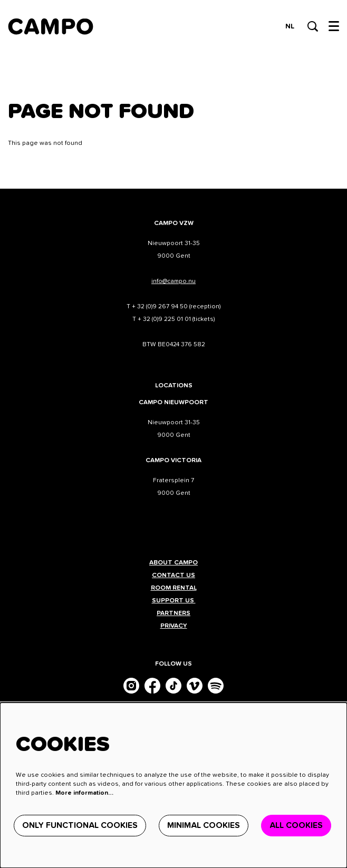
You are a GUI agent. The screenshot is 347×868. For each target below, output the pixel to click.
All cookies (296, 825)
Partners (173, 613)
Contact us (173, 576)
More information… (84, 793)
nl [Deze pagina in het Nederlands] (290, 26)
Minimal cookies (204, 825)
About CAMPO (173, 563)
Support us (174, 601)
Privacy (174, 626)
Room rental (174, 588)
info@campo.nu (173, 281)
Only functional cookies (80, 825)
